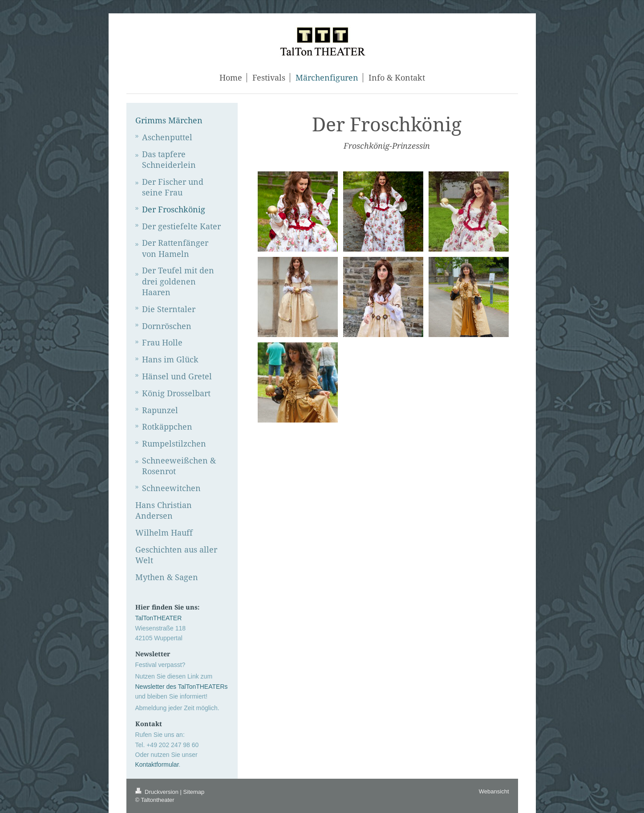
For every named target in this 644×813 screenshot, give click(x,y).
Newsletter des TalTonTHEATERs (182, 687)
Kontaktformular (157, 764)
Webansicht (494, 791)
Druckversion (158, 792)
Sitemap (194, 792)
